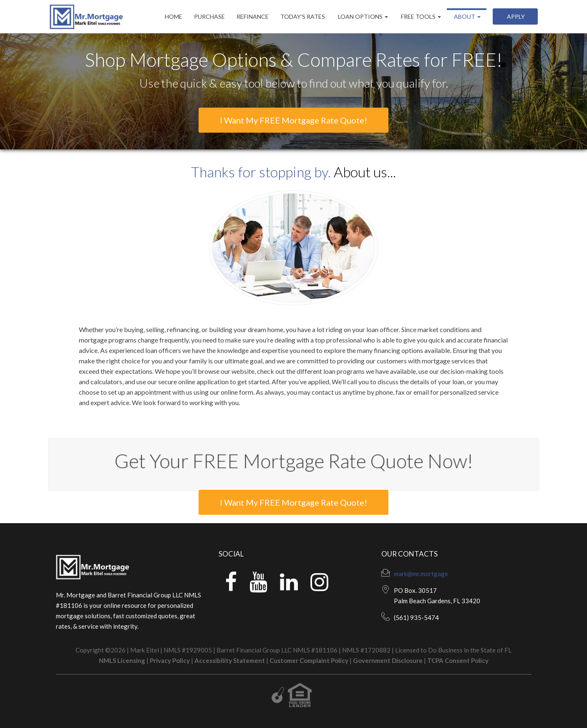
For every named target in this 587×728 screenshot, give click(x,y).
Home (174, 16)
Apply (515, 16)
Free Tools (420, 16)
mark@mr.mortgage (421, 574)
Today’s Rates (303, 16)
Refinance (253, 16)
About (467, 16)
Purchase (209, 16)
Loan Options (362, 16)
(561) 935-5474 (416, 617)
